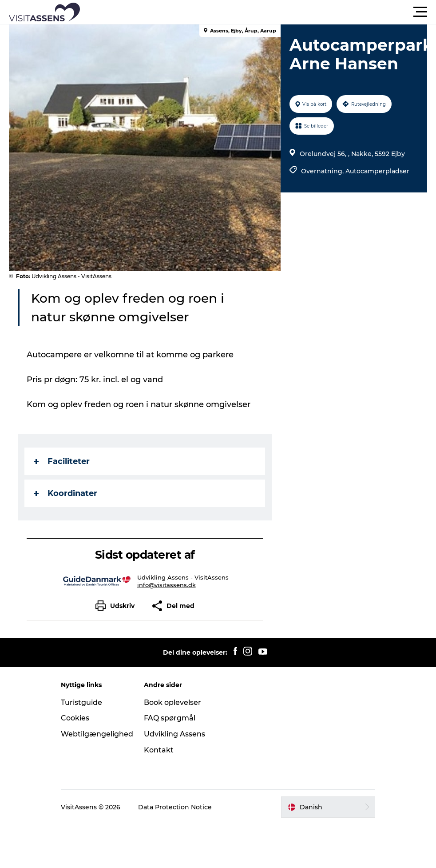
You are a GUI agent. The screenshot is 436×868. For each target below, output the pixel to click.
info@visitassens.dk (166, 585)
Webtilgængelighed (97, 734)
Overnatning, (323, 171)
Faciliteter (62, 461)
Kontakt (159, 750)
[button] (258, 12)
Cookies (75, 718)
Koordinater (65, 493)
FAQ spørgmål (170, 718)
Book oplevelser (172, 702)
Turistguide (81, 702)
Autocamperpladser (377, 171)
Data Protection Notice (175, 807)
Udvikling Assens (174, 734)
